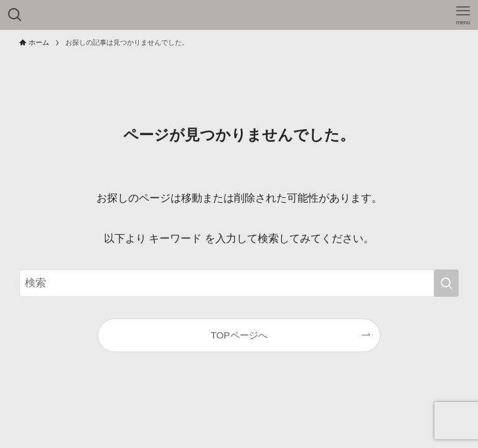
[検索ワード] (239, 283)
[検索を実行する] (446, 283)
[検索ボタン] (15, 15)
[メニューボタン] (463, 15)
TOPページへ (239, 335)
